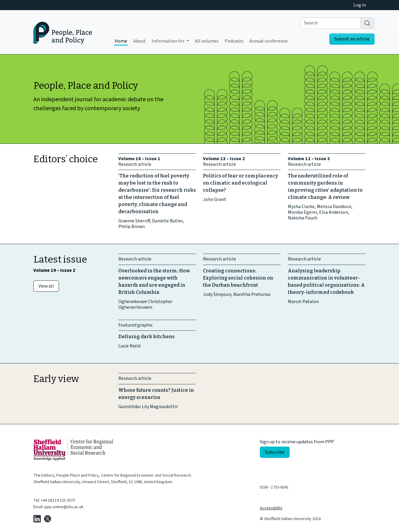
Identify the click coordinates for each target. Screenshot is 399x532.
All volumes (207, 41)
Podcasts (234, 41)
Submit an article (352, 39)
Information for (169, 41)
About (139, 41)
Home (121, 41)
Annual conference (268, 41)
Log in (360, 5)
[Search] (367, 23)
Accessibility (271, 508)
